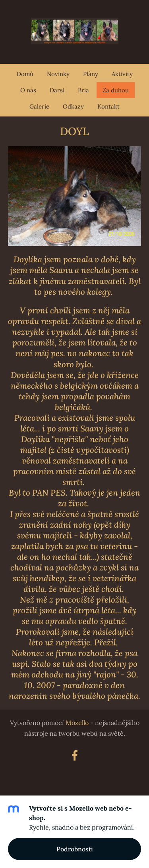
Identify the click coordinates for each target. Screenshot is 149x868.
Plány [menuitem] (91, 74)
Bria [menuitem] (83, 90)
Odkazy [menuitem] (73, 106)
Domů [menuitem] (25, 74)
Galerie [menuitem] (39, 106)
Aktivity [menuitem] (122, 74)
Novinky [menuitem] (58, 74)
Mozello (77, 723)
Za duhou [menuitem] (116, 90)
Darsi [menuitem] (57, 90)
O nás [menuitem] (28, 90)
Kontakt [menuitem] (108, 106)
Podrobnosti (75, 849)
